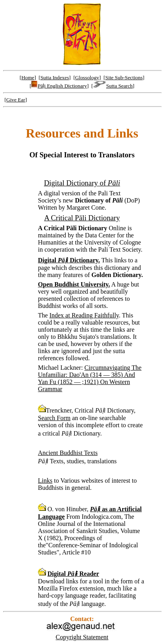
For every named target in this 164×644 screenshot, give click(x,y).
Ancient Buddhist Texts (68, 453)
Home (28, 77)
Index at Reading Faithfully (84, 315)
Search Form (54, 418)
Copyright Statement (82, 637)
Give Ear (16, 100)
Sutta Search (113, 86)
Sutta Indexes (55, 77)
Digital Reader (73, 574)
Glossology (87, 77)
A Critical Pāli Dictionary (82, 218)
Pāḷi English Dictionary (59, 86)
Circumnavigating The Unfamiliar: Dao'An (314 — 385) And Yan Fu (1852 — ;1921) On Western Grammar (90, 378)
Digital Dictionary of (82, 183)
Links (45, 481)
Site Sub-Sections (124, 77)
